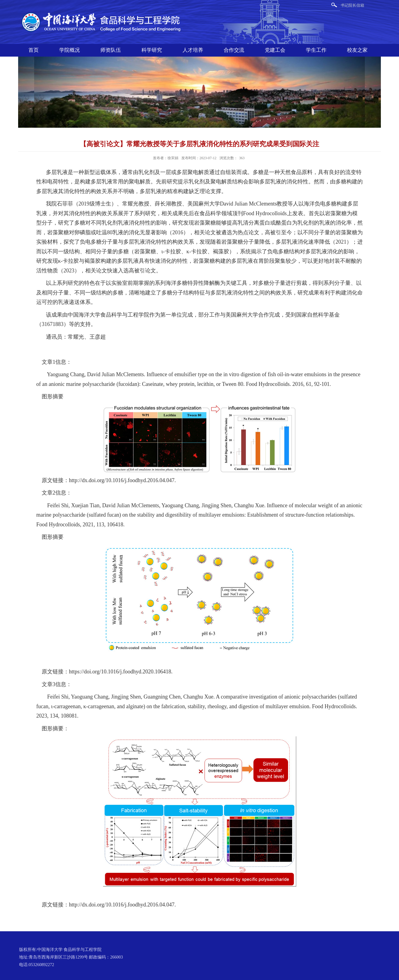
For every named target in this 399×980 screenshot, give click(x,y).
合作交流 (234, 50)
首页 (34, 50)
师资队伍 (111, 50)
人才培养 (193, 50)
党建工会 (275, 50)
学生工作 (316, 50)
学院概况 (70, 50)
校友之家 (357, 50)
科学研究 (152, 50)
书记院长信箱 (352, 5)
